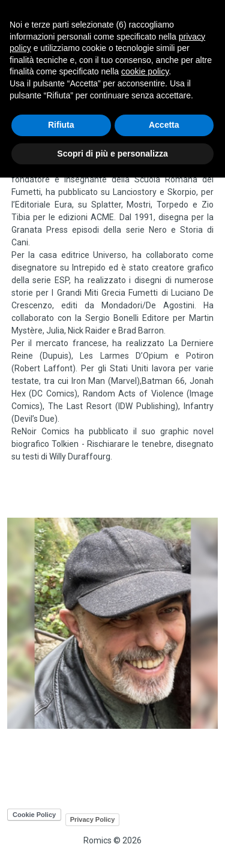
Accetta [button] (164, 125)
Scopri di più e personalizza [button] (112, 154)
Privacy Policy (93, 819)
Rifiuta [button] (61, 125)
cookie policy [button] (145, 71)
